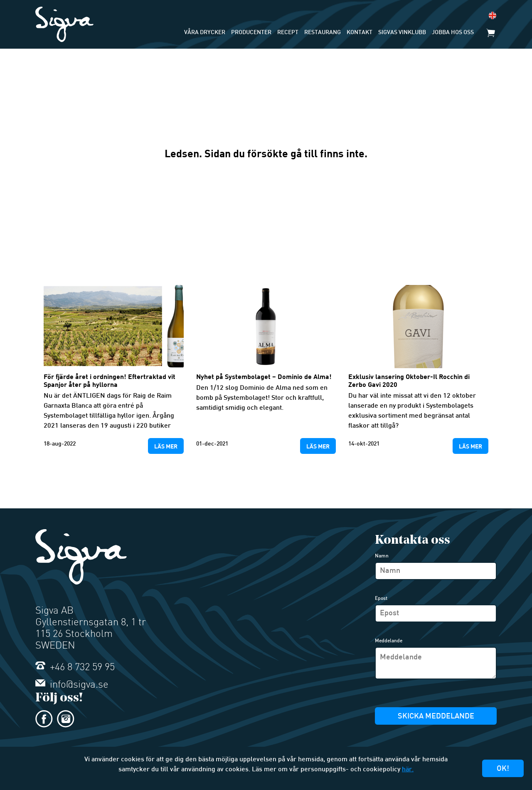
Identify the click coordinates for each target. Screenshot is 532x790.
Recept (288, 33)
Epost (381, 599)
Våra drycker (205, 33)
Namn (382, 556)
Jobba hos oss (453, 33)
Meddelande (389, 641)
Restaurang (323, 33)
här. (408, 770)
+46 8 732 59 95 (75, 668)
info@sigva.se (72, 685)
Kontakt (360, 33)
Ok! (503, 769)
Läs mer (166, 446)
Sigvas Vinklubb (402, 33)
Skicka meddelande (436, 717)
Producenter (251, 33)
